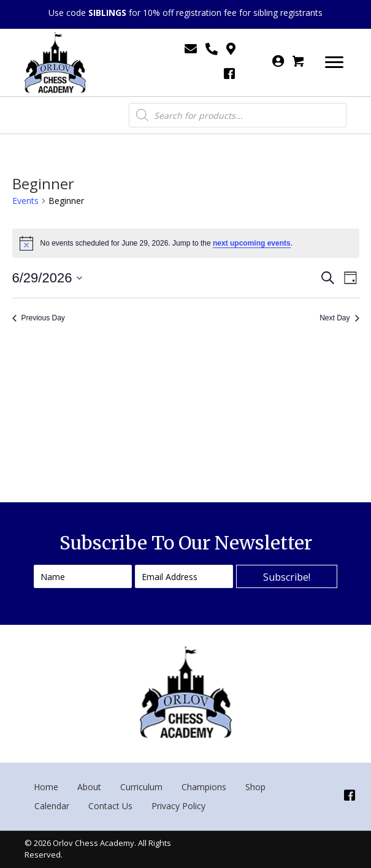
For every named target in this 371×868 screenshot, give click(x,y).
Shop (255, 787)
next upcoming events (252, 243)
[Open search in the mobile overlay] (238, 115)
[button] (287, 576)
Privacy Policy (178, 806)
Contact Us (110, 806)
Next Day (339, 318)
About (89, 787)
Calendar (52, 806)
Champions (204, 787)
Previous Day (39, 318)
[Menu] (334, 62)
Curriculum (141, 787)
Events (25, 201)
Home (46, 787)
